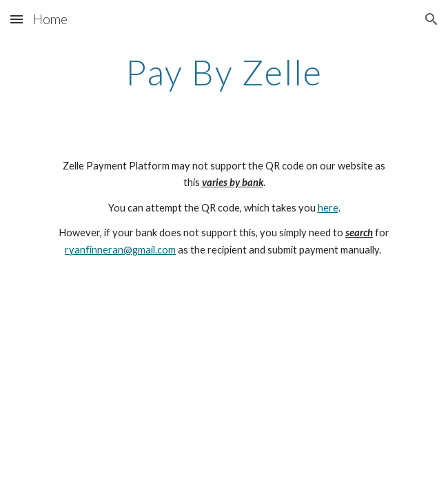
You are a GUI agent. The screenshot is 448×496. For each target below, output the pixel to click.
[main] (224, 72)
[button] (17, 19)
